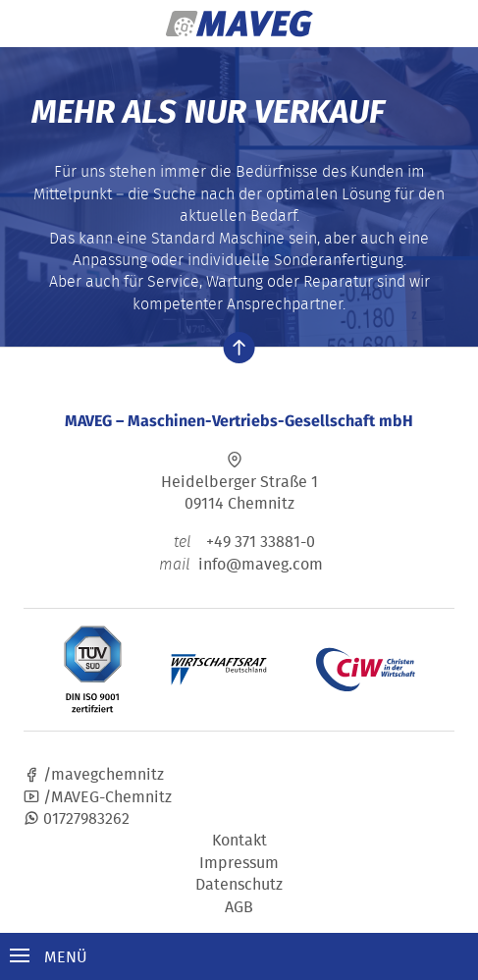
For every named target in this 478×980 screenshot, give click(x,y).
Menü (49, 956)
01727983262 (77, 818)
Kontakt (239, 840)
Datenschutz (239, 884)
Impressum (239, 862)
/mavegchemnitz (94, 774)
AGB (239, 906)
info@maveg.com (261, 564)
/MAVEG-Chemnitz (98, 796)
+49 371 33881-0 (239, 541)
